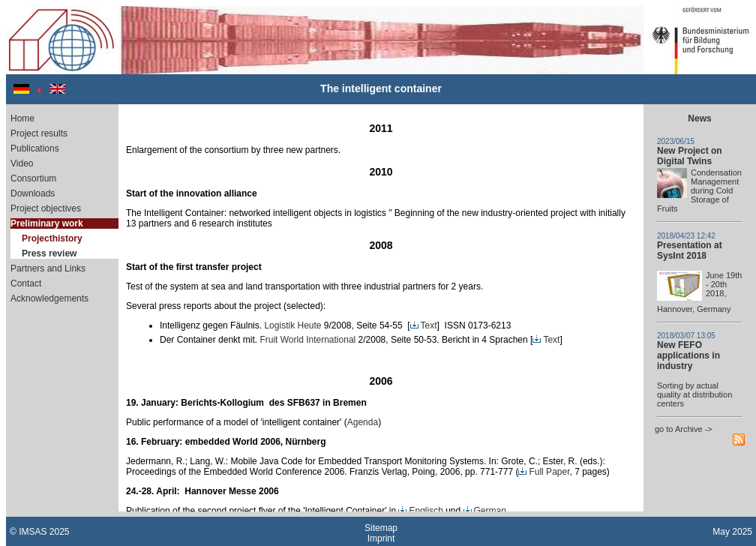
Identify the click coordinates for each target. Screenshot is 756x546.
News (699, 118)
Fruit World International (307, 340)
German (485, 511)
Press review (49, 253)
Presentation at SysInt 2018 (690, 250)
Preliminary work (47, 223)
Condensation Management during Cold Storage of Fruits (699, 190)
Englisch (420, 511)
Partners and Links (48, 268)
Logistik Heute (292, 325)
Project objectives (46, 208)
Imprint (381, 538)
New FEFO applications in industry (688, 355)
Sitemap (381, 528)
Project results (39, 133)
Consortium (33, 178)
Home (22, 118)
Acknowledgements (49, 298)
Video (22, 163)
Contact (26, 283)
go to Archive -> (684, 429)
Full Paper (544, 472)
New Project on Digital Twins (690, 156)
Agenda (363, 422)
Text (424, 325)
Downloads (33, 193)
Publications (35, 148)
